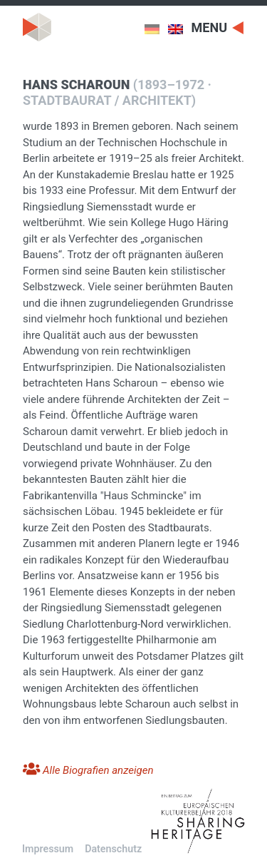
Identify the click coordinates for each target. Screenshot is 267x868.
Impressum (48, 849)
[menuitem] (156, 29)
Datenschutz (113, 849)
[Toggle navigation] (218, 27)
